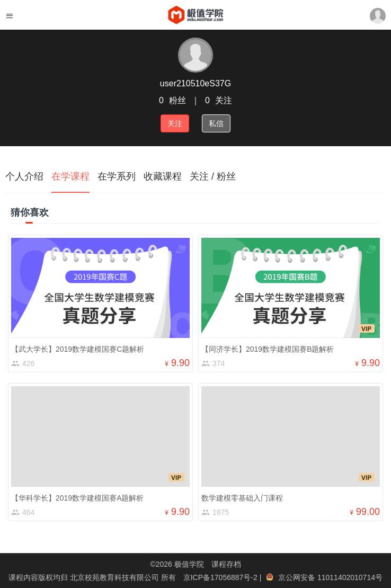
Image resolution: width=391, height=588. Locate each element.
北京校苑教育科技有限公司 (115, 577)
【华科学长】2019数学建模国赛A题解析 (77, 498)
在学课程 (70, 176)
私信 (216, 123)
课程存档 (226, 564)
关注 (175, 123)
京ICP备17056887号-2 (221, 577)
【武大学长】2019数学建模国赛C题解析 (78, 349)
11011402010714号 (350, 577)
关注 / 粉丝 (213, 176)
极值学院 (189, 564)
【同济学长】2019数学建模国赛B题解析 (268, 349)
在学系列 (117, 176)
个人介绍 (24, 176)
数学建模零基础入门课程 (242, 498)
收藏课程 (163, 176)
